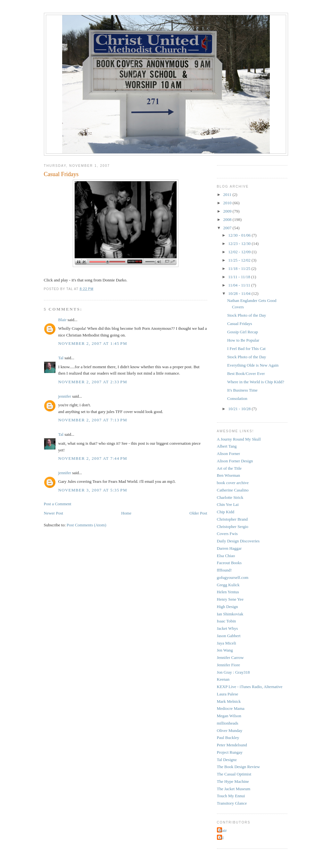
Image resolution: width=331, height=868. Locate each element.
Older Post (198, 513)
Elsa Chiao (226, 556)
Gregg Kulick (228, 585)
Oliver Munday (230, 730)
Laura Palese (228, 694)
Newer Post (54, 513)
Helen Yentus (228, 592)
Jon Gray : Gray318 (233, 672)
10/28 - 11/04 (240, 293)
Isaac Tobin (227, 621)
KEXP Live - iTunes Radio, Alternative (250, 687)
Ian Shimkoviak (230, 614)
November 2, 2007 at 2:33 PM (93, 382)
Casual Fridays (61, 174)
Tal (61, 358)
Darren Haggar (229, 548)
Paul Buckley (228, 738)
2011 (228, 195)
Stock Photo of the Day (247, 315)
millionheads (228, 723)
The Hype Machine (233, 781)
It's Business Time (242, 390)
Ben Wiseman (229, 475)
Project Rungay (230, 752)
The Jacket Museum (234, 789)
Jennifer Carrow (230, 657)
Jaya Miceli (227, 643)
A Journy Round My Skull (239, 439)
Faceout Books (229, 563)
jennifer (65, 396)
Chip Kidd (226, 512)
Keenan (223, 679)
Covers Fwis (227, 534)
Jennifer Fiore (229, 665)
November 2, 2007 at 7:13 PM (93, 420)
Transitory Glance (232, 803)
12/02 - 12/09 (240, 252)
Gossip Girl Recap (243, 332)
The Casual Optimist (234, 774)
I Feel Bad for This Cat (246, 349)
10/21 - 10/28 (240, 409)
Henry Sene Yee (230, 599)
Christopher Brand (232, 519)
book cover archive (233, 483)
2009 (228, 211)
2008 (228, 219)
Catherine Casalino (233, 490)
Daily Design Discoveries (238, 541)
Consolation (237, 398)
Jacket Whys (228, 628)
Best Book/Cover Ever (246, 373)
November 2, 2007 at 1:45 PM (93, 343)
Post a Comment (58, 504)
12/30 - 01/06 (240, 235)
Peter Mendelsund (232, 745)
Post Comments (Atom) (87, 525)
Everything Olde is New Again (253, 365)
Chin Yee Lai (228, 504)
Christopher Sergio (233, 527)
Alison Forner (229, 454)
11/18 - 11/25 (240, 268)
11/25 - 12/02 (240, 260)
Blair (62, 320)
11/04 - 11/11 (240, 285)
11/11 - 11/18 (240, 277)
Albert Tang (227, 446)
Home (126, 513)
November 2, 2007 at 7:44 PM (93, 458)
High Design (228, 607)
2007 (228, 228)
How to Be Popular (243, 340)
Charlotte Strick (230, 497)
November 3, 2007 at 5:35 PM (93, 490)
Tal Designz (227, 760)
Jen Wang (225, 650)
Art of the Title (229, 468)
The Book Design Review (239, 767)
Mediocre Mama (231, 708)
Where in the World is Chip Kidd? (256, 382)
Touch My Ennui (231, 796)
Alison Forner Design (235, 461)
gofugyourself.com (233, 577)
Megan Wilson (229, 716)
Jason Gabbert (229, 636)
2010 (228, 203)
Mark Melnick (229, 701)
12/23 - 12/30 (240, 243)
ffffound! (224, 570)
